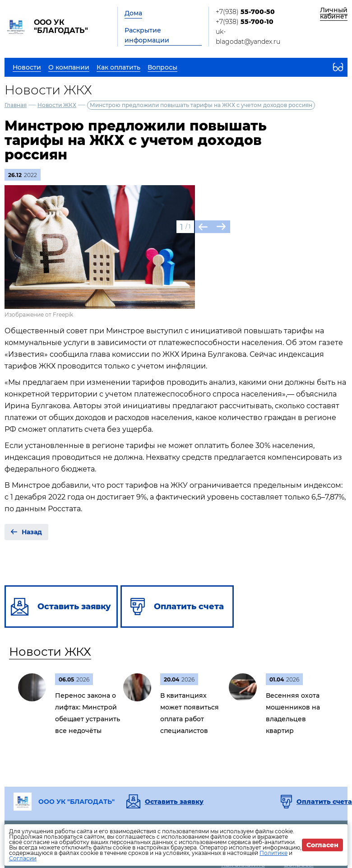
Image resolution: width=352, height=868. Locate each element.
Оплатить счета (324, 802)
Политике (273, 853)
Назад (32, 532)
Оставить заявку (174, 802)
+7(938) (245, 12)
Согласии (23, 858)
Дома (133, 13)
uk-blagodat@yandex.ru (248, 37)
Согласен (322, 845)
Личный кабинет (334, 13)
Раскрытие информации (147, 35)
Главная (16, 105)
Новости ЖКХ (57, 105)
